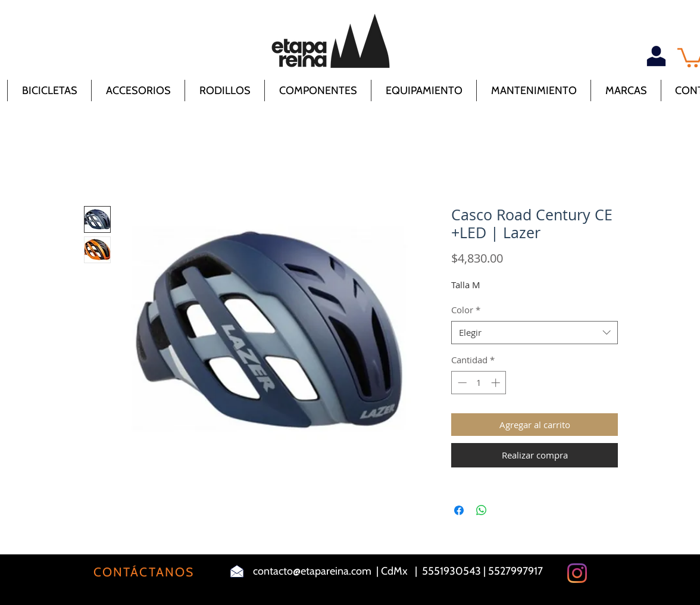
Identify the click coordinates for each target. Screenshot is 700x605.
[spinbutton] (479, 383)
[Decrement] (461, 383)
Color (466, 310)
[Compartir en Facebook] (459, 510)
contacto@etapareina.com (312, 571)
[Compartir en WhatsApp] (482, 510)
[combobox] (535, 333)
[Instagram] (577, 573)
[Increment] (497, 383)
